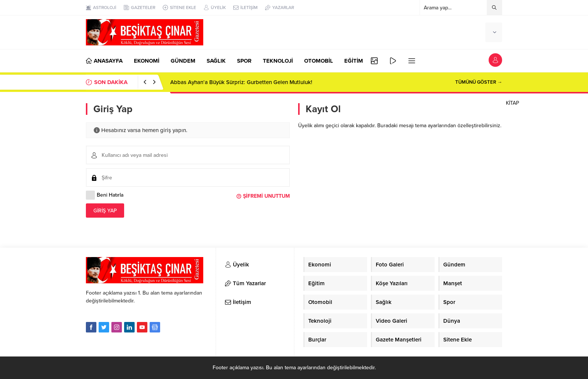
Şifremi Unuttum (266, 196)
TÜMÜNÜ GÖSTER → (479, 82)
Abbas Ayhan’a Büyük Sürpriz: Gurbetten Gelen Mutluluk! (241, 82)
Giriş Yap (105, 211)
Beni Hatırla (105, 195)
